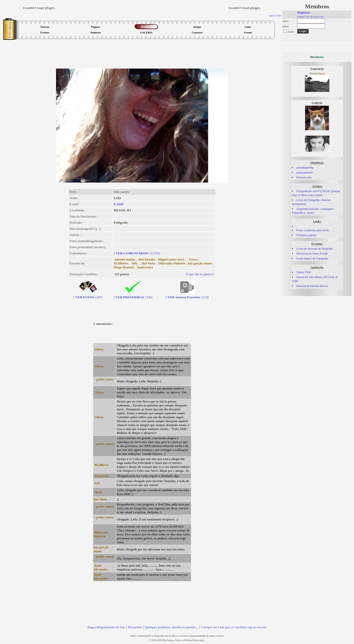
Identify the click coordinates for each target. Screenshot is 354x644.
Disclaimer (135, 627)
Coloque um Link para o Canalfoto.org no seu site (234, 627)
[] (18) (187, 295)
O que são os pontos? (200, 274)
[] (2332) (137, 253)
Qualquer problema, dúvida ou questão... (171, 627)
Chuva (321, 74)
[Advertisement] (142, 53)
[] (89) (88, 295)
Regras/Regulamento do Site (106, 627)
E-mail (119, 204)
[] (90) (133, 295)
